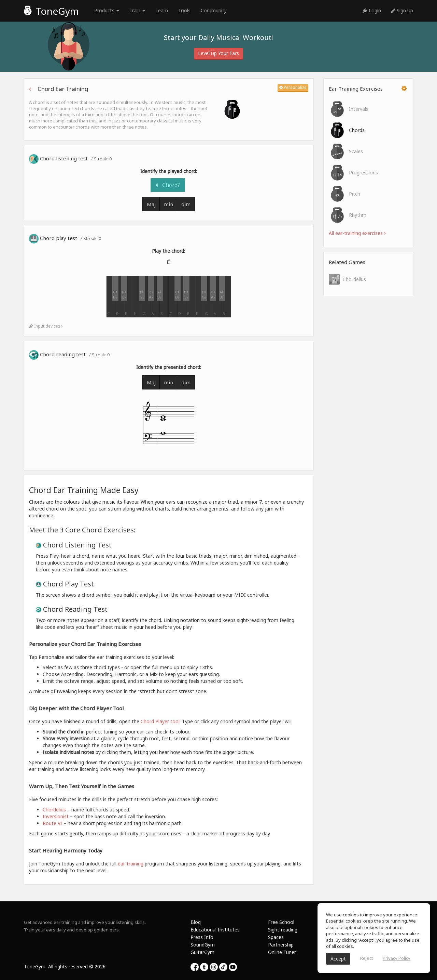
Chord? (168, 185)
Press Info (202, 937)
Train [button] (137, 10)
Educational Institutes (215, 930)
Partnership (281, 945)
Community (214, 10)
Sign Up (402, 10)
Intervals (349, 109)
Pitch (344, 194)
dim (186, 204)
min (168, 204)
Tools (184, 10)
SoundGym (203, 945)
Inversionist (56, 816)
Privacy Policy (397, 958)
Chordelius (347, 279)
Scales (346, 151)
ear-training (131, 864)
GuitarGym (202, 952)
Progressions (353, 173)
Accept (338, 959)
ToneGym (51, 11)
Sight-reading (283, 930)
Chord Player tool (160, 721)
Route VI (52, 823)
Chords (347, 130)
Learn (162, 10)
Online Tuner (282, 952)
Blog (196, 922)
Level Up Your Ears (218, 53)
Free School (281, 922)
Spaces (276, 937)
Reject (366, 958)
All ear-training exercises (357, 233)
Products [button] (107, 10)
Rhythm (348, 215)
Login (372, 10)
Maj (151, 204)
